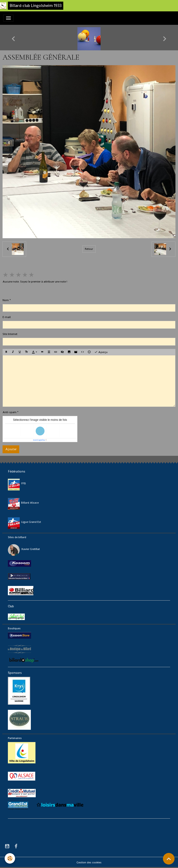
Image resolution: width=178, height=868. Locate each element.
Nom (6, 300)
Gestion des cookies (89, 862)
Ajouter (11, 449)
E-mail (7, 317)
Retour (89, 249)
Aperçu (101, 352)
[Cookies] (10, 858)
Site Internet (10, 334)
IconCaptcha (39, 440)
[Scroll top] (169, 859)
